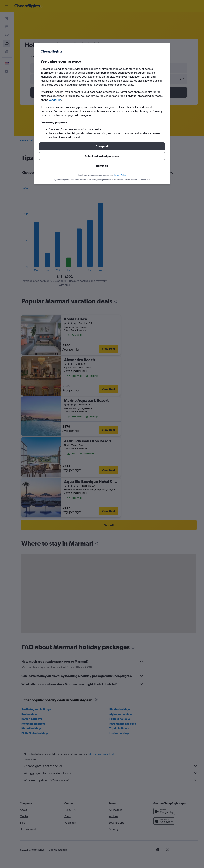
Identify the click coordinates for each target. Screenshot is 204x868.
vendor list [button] (55, 100)
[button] (102, 146)
